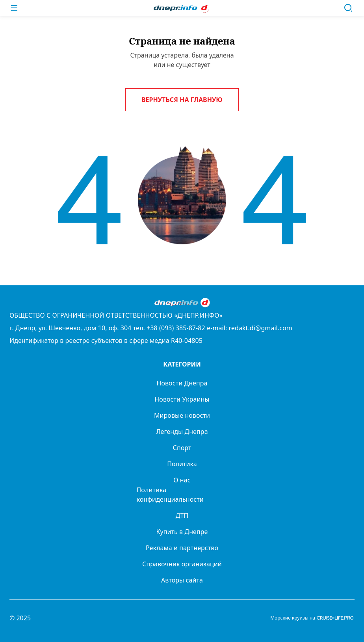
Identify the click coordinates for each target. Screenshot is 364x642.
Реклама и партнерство (182, 548)
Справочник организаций (182, 564)
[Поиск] (348, 8)
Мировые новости (182, 415)
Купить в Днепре (182, 532)
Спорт (182, 448)
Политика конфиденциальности (170, 495)
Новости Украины (182, 399)
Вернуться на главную (182, 100)
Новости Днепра (182, 383)
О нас (182, 480)
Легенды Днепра (182, 432)
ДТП (182, 515)
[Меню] (14, 8)
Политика (182, 464)
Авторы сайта (182, 580)
